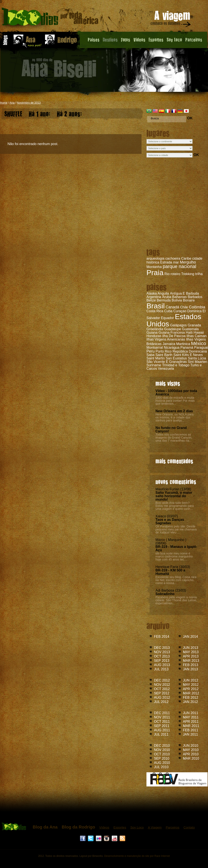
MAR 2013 (191, 661)
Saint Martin (156, 358)
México (199, 343)
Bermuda (164, 300)
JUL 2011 (161, 734)
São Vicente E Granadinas (167, 362)
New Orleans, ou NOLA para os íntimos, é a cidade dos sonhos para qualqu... (174, 417)
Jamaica (169, 344)
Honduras (154, 336)
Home (4, 103)
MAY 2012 (191, 685)
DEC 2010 (162, 746)
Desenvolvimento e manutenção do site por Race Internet (137, 856)
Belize (151, 300)
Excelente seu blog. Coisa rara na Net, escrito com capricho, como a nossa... (176, 580)
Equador (168, 318)
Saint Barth (164, 355)
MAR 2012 (191, 693)
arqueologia (155, 258)
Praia (155, 273)
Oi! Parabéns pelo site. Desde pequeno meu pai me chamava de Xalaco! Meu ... (176, 529)
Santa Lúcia (197, 358)
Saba (150, 355)
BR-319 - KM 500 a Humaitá (170, 572)
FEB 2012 (191, 698)
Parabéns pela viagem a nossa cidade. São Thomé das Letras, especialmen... (176, 600)
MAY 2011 (191, 717)
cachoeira (173, 258)
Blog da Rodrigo (78, 827)
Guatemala (190, 329)
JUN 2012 (191, 680)
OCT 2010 (162, 754)
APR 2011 (191, 722)
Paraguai (201, 348)
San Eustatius (176, 358)
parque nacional (180, 266)
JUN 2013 (191, 648)
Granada (194, 325)
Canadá (172, 307)
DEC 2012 (162, 680)
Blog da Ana (45, 827)
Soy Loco (174, 39)
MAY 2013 (191, 652)
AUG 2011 (162, 730)
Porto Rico (164, 351)
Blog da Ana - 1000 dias (50, 18)
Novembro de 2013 (29, 103)
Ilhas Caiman (197, 336)
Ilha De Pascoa (174, 336)
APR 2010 (191, 754)
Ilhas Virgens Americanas (166, 339)
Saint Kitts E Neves (188, 355)
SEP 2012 (162, 693)
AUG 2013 (162, 665)
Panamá (187, 348)
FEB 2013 (191, 665)
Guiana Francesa (172, 333)
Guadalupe (173, 329)
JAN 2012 (190, 702)
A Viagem (155, 827)
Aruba (167, 297)
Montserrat (155, 348)
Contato (189, 827)
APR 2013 (191, 656)
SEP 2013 (162, 661)
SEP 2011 (162, 726)
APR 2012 (191, 689)
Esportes (156, 39)
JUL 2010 (161, 767)
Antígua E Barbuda (184, 293)
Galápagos (178, 325)
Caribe (186, 258)
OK (190, 118)
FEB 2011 (191, 730)
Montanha (154, 267)
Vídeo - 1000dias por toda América (176, 393)
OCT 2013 (162, 656)
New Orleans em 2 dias (174, 411)
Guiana (152, 333)
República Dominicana (190, 351)
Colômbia (197, 307)
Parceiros (194, 39)
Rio (167, 274)
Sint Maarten (198, 362)
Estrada (166, 262)
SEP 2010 (162, 758)
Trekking (188, 274)
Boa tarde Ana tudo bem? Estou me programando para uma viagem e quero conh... (175, 506)
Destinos (110, 39)
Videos (139, 39)
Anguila (163, 293)
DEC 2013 (162, 648)
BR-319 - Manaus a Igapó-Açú (176, 548)
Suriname (154, 365)
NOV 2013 (162, 652)
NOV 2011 (162, 717)
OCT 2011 (162, 722)
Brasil (156, 306)
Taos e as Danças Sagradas (170, 521)
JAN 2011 (190, 734)
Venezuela (166, 369)
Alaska (152, 293)
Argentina (154, 297)
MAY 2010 (191, 750)
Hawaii (199, 333)
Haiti (189, 333)
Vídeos (104, 827)
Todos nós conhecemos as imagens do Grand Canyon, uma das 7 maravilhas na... (174, 438)
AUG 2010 (162, 763)
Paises (94, 39)
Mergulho (188, 262)
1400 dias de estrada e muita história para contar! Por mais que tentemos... (175, 401)
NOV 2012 (162, 685)
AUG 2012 (162, 698)
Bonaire (189, 300)
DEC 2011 (162, 713)
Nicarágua (172, 348)
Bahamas (179, 297)
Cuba (168, 311)
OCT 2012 (162, 689)
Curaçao (180, 311)
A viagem (171, 20)
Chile (184, 307)
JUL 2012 (161, 702)
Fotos (126, 39)
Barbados (195, 297)
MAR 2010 (191, 758)
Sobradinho (165, 594)
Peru (151, 351)
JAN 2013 (190, 669)
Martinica (183, 344)
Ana (12, 103)
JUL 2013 (161, 669)
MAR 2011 (191, 726)
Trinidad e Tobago (176, 365)
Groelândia (155, 329)
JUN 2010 (191, 746)
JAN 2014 (190, 637)
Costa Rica (155, 311)
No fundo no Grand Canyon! (171, 429)
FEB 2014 (162, 637)
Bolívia (177, 300)
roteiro (175, 274)
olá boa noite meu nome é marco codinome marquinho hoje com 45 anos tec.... (174, 556)
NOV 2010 (162, 750)
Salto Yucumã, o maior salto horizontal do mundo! (174, 496)
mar (176, 262)
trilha (199, 274)
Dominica (194, 311)
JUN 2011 (191, 713)
